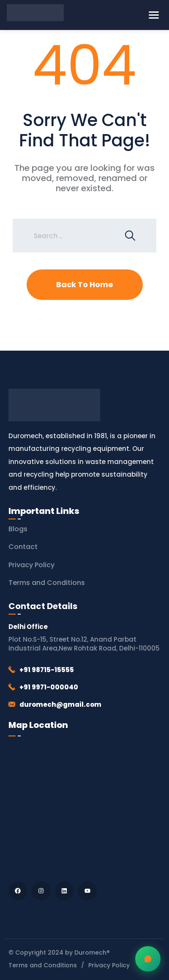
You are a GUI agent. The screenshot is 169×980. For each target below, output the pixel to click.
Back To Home (85, 284)
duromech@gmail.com (60, 704)
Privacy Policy (31, 565)
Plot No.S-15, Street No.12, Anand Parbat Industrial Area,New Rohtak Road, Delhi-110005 (84, 644)
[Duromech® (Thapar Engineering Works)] (84, 807)
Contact (23, 547)
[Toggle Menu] (154, 15)
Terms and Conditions (47, 583)
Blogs (18, 529)
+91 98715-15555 (47, 670)
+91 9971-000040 (49, 687)
